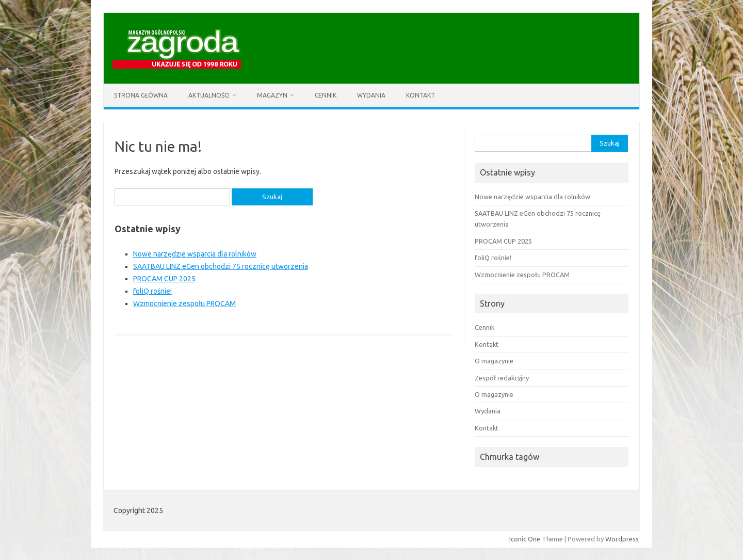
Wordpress (622, 539)
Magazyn (272, 95)
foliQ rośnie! (152, 291)
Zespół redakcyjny (502, 378)
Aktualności (209, 95)
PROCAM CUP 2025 (164, 279)
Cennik (326, 95)
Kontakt (421, 95)
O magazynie (494, 361)
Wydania (371, 95)
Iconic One (525, 539)
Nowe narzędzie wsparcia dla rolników (195, 254)
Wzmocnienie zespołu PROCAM (184, 303)
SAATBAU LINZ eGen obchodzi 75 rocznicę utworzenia (221, 266)
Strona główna (141, 95)
